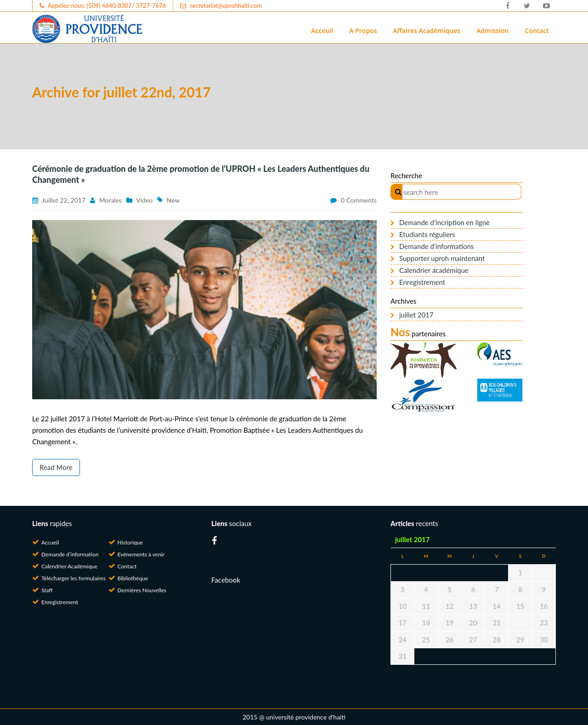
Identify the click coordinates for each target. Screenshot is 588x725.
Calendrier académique (434, 270)
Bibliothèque (133, 578)
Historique (130, 542)
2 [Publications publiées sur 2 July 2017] (544, 573)
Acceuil (322, 31)
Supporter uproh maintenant (442, 258)
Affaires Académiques (427, 31)
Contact (537, 31)
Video (144, 200)
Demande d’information (70, 554)
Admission (492, 31)
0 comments (359, 200)
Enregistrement (422, 282)
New (173, 200)
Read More (56, 467)
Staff (47, 590)
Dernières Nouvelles (142, 590)
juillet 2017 (416, 315)
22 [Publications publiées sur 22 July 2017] (520, 623)
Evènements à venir (141, 554)
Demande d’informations (436, 246)
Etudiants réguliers (427, 234)
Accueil (50, 542)
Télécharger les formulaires (73, 578)
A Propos (363, 31)
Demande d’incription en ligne (444, 222)
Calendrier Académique (69, 566)
